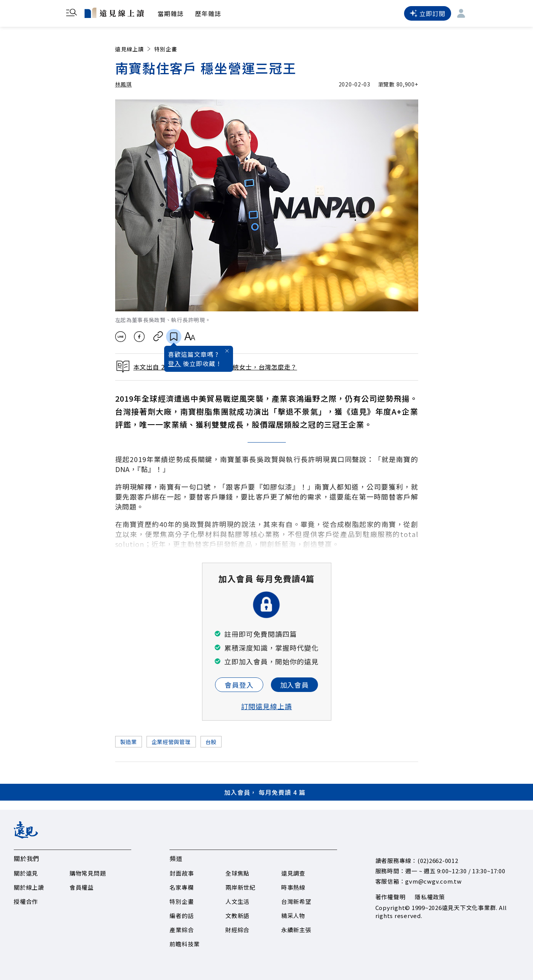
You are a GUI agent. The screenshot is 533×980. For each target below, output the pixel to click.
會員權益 (82, 887)
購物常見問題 (88, 873)
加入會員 (295, 685)
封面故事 (182, 873)
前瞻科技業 (185, 944)
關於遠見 (26, 873)
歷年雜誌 (208, 13)
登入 (174, 363)
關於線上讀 (29, 887)
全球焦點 (237, 873)
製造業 (129, 742)
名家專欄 (182, 887)
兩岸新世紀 (240, 887)
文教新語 (237, 916)
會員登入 (239, 685)
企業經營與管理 (171, 742)
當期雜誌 (171, 13)
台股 (211, 742)
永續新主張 (296, 930)
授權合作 (26, 901)
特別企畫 (166, 49)
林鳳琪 (124, 84)
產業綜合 (182, 930)
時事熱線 (293, 887)
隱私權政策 (430, 897)
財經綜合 (237, 930)
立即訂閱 (427, 13)
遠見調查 (293, 873)
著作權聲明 (390, 897)
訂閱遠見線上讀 (266, 706)
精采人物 (293, 916)
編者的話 (182, 916)
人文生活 (237, 901)
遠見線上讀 (134, 49)
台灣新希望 (296, 901)
